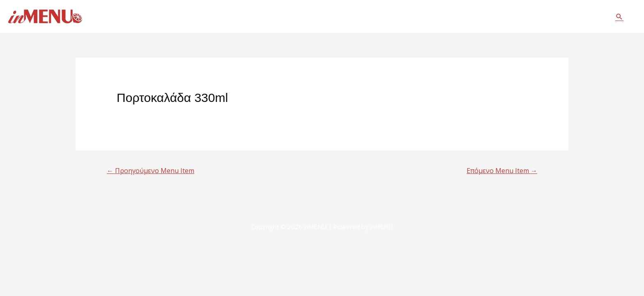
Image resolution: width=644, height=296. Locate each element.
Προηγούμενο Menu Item (151, 171)
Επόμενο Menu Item (502, 171)
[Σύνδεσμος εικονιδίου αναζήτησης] (619, 17)
